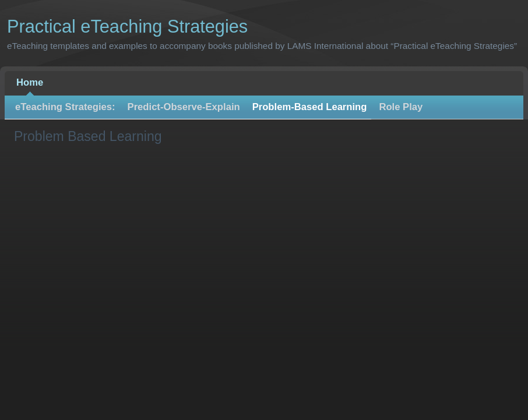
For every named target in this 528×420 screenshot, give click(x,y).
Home (30, 82)
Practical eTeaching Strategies (127, 27)
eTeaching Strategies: (65, 107)
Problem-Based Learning (310, 107)
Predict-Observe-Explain (184, 107)
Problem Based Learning (88, 136)
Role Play (401, 107)
